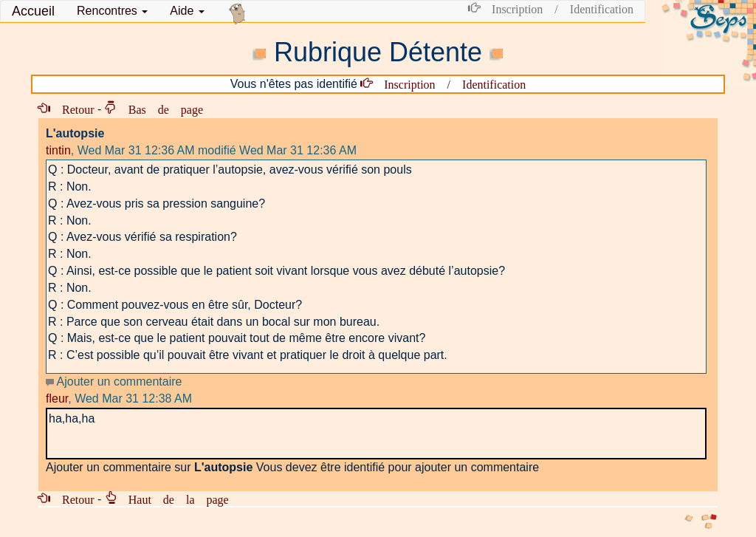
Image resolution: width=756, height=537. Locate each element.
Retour (72, 109)
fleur (57, 399)
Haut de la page (173, 499)
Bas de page (160, 109)
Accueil (33, 11)
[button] (112, 11)
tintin (58, 150)
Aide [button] (187, 11)
